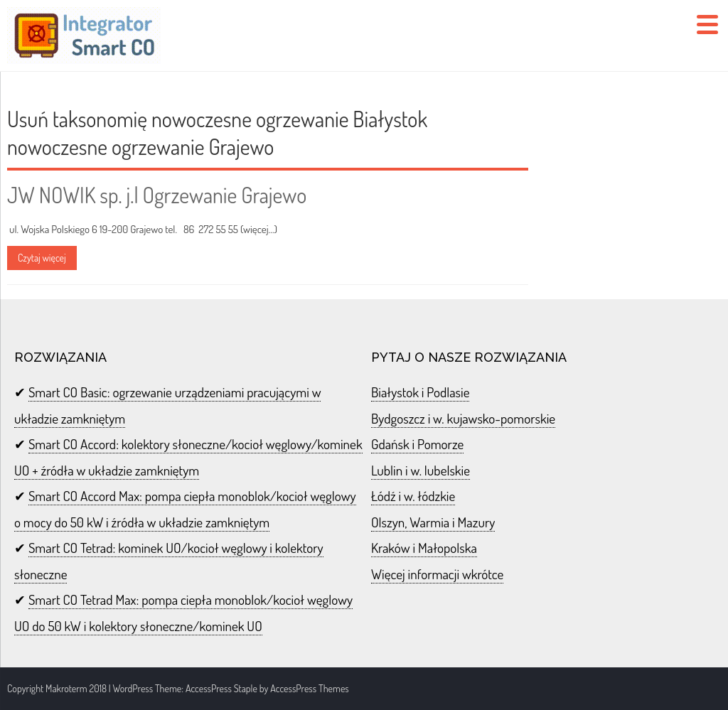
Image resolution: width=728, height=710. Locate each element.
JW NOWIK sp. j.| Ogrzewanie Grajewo (157, 195)
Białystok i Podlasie (420, 392)
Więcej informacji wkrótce (437, 574)
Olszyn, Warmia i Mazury (433, 522)
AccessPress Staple (221, 688)
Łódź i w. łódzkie (413, 496)
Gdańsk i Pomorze (417, 444)
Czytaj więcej (42, 258)
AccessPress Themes (310, 688)
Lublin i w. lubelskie (421, 470)
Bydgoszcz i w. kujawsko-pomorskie (463, 418)
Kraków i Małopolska (424, 548)
